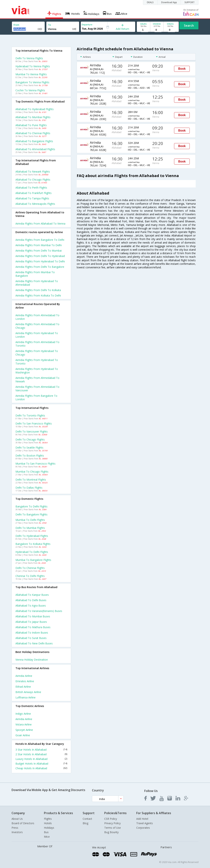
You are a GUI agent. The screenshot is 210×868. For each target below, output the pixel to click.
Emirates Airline (25, 681)
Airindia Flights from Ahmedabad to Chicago (37, 326)
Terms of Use (113, 828)
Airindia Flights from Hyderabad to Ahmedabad (37, 283)
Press (15, 828)
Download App (169, 2)
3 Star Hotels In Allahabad (41, 750)
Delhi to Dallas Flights (29, 488)
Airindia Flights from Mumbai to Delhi (39, 245)
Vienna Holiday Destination (32, 660)
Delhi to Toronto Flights (30, 415)
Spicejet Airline (24, 730)
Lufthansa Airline (26, 697)
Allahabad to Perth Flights (31, 188)
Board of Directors (23, 823)
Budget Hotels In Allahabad (41, 764)
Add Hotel (142, 819)
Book (182, 69)
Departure (87, 25)
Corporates (143, 828)
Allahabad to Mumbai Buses (33, 616)
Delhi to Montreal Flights (31, 480)
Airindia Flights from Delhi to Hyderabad (40, 256)
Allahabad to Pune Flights (31, 125)
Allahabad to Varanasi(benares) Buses (39, 611)
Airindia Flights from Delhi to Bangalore (40, 267)
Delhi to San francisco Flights (34, 423)
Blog (85, 823)
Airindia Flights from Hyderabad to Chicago (37, 353)
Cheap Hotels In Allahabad (41, 768)
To (50, 25)
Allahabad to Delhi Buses (31, 600)
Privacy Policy (112, 823)
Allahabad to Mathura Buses (33, 627)
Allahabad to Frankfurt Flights (34, 193)
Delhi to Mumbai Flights (30, 528)
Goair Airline (23, 735)
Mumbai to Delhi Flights (30, 520)
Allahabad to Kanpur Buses (32, 595)
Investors (17, 832)
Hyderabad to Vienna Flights (33, 66)
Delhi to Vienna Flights (29, 58)
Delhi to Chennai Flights (30, 568)
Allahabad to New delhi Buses (34, 643)
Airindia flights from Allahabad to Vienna (40, 224)
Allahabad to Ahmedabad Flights (35, 149)
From (16, 25)
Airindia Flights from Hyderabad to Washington (37, 371)
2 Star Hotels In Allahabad (41, 754)
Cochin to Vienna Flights (30, 90)
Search (189, 26)
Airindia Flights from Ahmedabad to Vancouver (37, 389)
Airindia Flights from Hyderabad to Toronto (37, 362)
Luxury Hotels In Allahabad (41, 759)
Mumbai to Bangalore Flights (33, 560)
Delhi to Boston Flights (30, 456)
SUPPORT (190, 2)
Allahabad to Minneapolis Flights (35, 204)
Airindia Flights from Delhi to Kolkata (38, 290)
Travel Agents (145, 823)
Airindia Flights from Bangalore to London (36, 397)
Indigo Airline (23, 714)
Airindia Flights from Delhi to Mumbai (39, 251)
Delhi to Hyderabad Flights (32, 536)
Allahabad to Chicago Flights (33, 180)
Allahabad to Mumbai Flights (33, 117)
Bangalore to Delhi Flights (31, 506)
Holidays (49, 828)
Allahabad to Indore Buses (32, 633)
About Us (17, 819)
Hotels (48, 823)
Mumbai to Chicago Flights (32, 472)
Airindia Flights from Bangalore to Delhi (40, 240)
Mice (47, 837)
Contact (87, 819)
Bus (46, 832)
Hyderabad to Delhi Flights (32, 552)
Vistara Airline (24, 724)
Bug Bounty (111, 832)
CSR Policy (111, 819)
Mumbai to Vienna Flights (31, 74)
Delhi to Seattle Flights (29, 448)
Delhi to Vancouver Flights (32, 431)
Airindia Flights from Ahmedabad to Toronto (37, 344)
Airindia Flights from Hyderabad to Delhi (40, 261)
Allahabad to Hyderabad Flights (35, 109)
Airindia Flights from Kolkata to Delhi (38, 295)
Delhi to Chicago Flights (30, 439)
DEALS (150, 2)
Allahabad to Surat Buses (31, 638)
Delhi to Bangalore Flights (31, 514)
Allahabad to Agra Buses (31, 606)
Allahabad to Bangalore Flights (34, 141)
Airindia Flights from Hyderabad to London (37, 335)
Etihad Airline (23, 687)
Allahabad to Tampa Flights (32, 198)
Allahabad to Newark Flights (33, 172)
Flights (48, 819)
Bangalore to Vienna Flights (32, 82)
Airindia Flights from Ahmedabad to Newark (37, 380)
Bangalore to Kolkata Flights (33, 544)
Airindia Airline (24, 676)
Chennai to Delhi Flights (30, 576)
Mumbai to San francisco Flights (35, 464)
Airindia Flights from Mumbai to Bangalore (35, 274)
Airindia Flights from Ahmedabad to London (37, 317)
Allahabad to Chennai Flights (33, 133)
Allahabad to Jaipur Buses (31, 622)
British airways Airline (28, 692)
